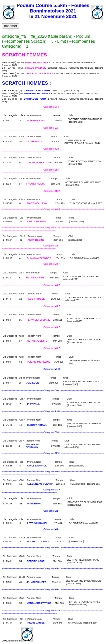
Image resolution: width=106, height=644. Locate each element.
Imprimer (11, 26)
